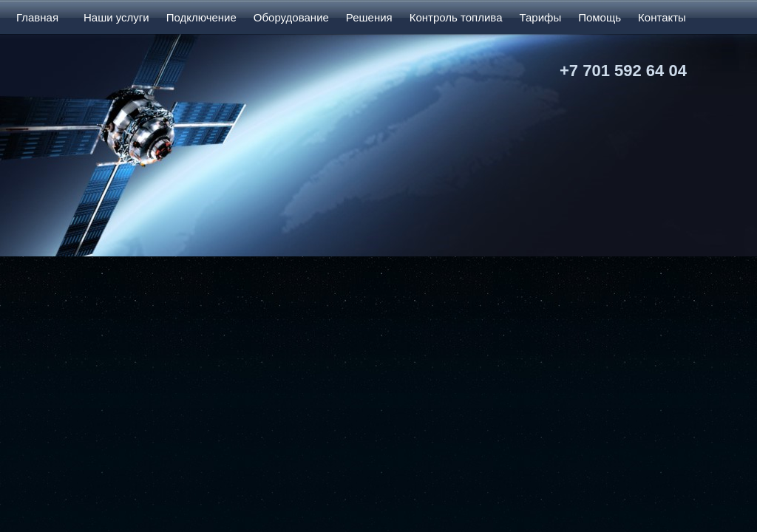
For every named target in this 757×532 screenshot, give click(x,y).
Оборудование (291, 17)
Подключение (201, 17)
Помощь (600, 17)
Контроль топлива (456, 17)
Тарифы (540, 17)
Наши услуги (116, 17)
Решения (369, 17)
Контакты (662, 17)
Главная (37, 17)
